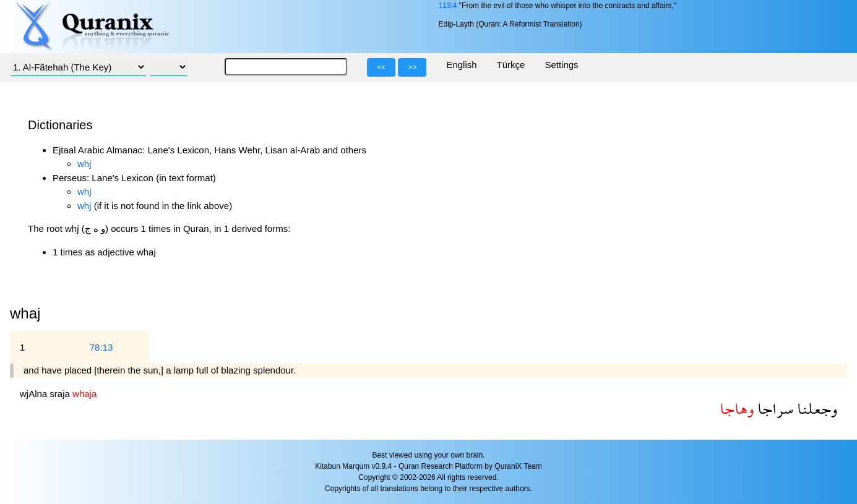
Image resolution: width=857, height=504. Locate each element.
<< (381, 67)
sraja (61, 394)
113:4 (447, 6)
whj (84, 164)
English (461, 65)
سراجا (773, 408)
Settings (561, 65)
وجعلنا (815, 408)
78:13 (101, 347)
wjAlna (35, 394)
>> (412, 67)
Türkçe (511, 65)
